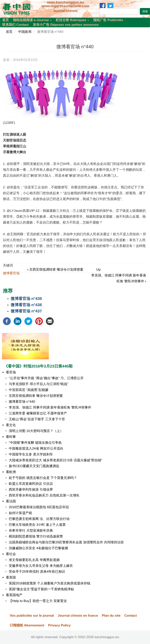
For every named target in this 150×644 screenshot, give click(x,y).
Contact (131, 616)
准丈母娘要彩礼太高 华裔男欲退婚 (34, 560)
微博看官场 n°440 (22, 402)
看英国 (11, 577)
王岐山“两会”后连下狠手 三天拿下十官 (37, 419)
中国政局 (25, 32)
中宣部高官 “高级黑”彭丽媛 (29, 390)
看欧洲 (11, 472)
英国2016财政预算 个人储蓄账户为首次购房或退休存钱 (50, 583)
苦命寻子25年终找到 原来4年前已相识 (37, 572)
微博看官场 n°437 (26, 311)
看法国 (11, 501)
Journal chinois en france (78, 616)
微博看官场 (11, 273)
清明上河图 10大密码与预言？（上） (36, 431)
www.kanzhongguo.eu (65, 2)
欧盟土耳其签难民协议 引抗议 (31, 484)
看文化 (11, 425)
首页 (5, 20)
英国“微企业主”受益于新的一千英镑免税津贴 (41, 589)
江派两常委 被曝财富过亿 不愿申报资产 (38, 413)
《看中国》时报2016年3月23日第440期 (38, 366)
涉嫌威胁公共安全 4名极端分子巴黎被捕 (38, 548)
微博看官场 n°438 (26, 305)
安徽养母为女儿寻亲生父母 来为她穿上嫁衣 (41, 566)
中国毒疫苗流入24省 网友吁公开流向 (36, 449)
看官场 (11, 372)
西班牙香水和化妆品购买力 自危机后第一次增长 (44, 495)
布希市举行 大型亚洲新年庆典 (31, 531)
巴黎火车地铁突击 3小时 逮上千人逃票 (37, 525)
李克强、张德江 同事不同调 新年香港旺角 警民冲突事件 (50, 407)
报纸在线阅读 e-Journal (32, 20)
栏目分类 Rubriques (72, 20)
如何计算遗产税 (20, 513)
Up (98, 270)
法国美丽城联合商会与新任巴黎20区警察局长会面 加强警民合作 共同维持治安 (66, 542)
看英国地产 (14, 595)
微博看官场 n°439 (26, 299)
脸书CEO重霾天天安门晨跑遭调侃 (34, 466)
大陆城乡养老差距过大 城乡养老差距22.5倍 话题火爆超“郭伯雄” (56, 460)
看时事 (11, 437)
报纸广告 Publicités (108, 20)
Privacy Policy (59, 625)
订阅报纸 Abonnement (27, 625)
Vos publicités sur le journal (32, 616)
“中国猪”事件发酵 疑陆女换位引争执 (35, 443)
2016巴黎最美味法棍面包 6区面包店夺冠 (39, 507)
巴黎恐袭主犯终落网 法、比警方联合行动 (39, 519)
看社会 (11, 554)
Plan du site (111, 616)
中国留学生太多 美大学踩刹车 (31, 454)
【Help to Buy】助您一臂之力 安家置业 (38, 601)
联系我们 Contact (15, 25)
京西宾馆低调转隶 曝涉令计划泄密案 (55, 270)
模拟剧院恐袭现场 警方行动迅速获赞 (36, 536)
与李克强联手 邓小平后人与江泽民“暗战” (39, 384)
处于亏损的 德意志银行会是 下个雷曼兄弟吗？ (43, 478)
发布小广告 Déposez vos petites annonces (66, 25)
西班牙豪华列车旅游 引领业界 (31, 490)
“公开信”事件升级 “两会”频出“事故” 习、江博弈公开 (46, 378)
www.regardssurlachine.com (65, 6)
